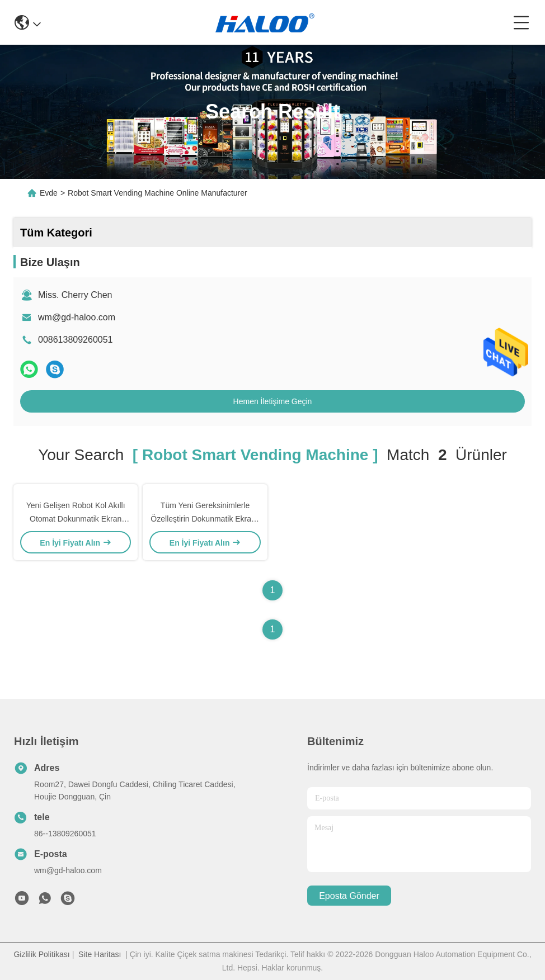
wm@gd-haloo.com (77, 317)
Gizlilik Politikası (41, 954)
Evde (49, 193)
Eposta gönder (349, 896)
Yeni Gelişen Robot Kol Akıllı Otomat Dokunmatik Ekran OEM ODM (76, 519)
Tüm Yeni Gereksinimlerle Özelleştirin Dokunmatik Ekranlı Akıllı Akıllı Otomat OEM (205, 519)
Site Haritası (100, 954)
